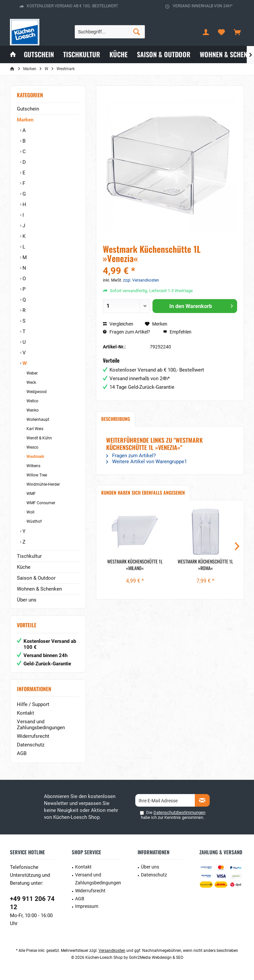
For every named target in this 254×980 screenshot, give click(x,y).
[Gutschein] (39, 54)
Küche (24, 567)
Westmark (35, 457)
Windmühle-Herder (43, 484)
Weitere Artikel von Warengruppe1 (147, 462)
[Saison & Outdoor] (164, 54)
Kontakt (25, 713)
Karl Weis (34, 429)
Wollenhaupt (37, 420)
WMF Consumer (40, 503)
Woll (30, 512)
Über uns (27, 600)
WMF (31, 494)
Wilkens (33, 466)
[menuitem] (237, 32)
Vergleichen (118, 324)
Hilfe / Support (33, 704)
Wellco (32, 401)
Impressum (87, 906)
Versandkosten (112, 951)
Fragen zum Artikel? (127, 332)
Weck (31, 382)
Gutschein (28, 109)
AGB (22, 753)
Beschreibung (116, 419)
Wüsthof (34, 521)
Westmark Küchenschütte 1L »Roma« (205, 565)
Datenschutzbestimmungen (179, 812)
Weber (32, 373)
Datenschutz (31, 745)
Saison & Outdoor (36, 578)
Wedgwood (36, 392)
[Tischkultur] (82, 54)
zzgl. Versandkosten (141, 280)
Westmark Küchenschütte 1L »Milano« (135, 565)
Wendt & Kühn (39, 438)
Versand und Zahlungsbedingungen (41, 725)
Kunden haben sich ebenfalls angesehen (143, 492)
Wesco (32, 447)
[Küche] (119, 54)
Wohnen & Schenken (39, 589)
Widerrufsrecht (33, 736)
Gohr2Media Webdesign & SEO (156, 958)
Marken (25, 120)
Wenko (32, 410)
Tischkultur (29, 556)
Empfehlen (177, 332)
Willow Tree (36, 475)
